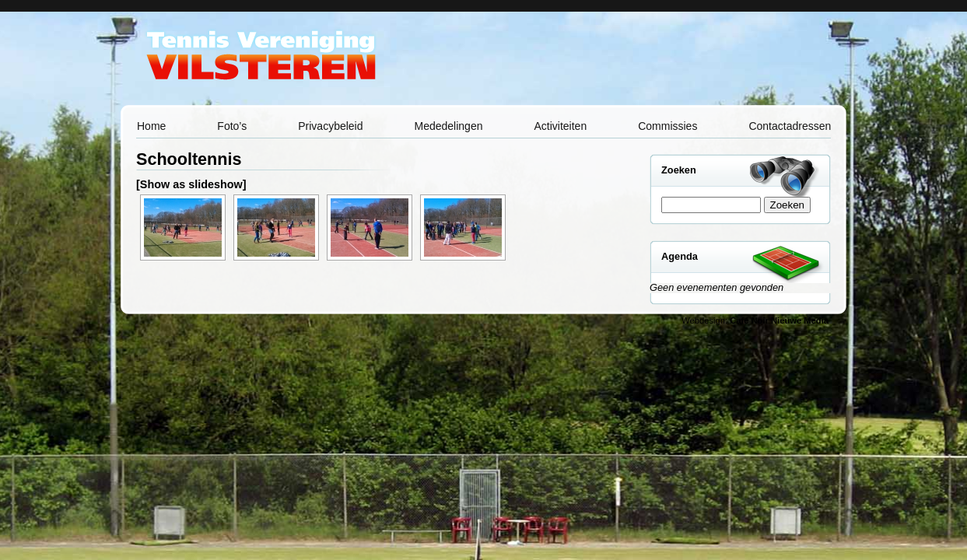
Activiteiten (560, 126)
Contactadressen (790, 126)
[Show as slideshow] (191, 184)
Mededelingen (449, 126)
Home (151, 126)
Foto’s (232, 126)
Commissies (667, 126)
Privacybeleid (330, 126)
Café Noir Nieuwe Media (779, 320)
